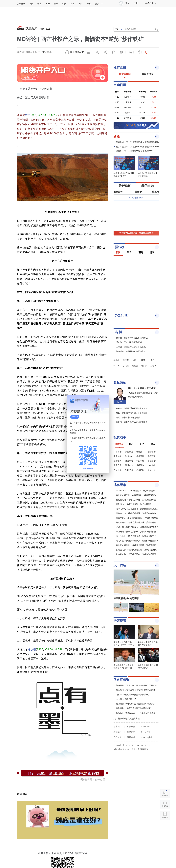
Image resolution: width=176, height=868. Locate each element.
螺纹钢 (32, 649)
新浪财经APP (77, 52)
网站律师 (131, 737)
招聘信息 (131, 732)
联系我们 (118, 732)
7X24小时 (122, 315)
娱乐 (56, 4)
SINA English (146, 737)
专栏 (89, 4)
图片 (81, 4)
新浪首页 (21, 4)
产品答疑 (118, 737)
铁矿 (28, 115)
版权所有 (144, 749)
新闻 (31, 4)
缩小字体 (97, 52)
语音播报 (165, 804)
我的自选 (148, 186)
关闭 (105, 400)
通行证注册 (146, 732)
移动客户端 (150, 3)
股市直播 (120, 67)
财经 (48, 4)
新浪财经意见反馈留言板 (129, 719)
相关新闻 (165, 815)
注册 (136, 3)
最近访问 (125, 186)
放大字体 (105, 52)
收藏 (113, 52)
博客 (72, 4)
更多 (99, 4)
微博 (121, 52)
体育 (39, 4)
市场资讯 (47, 52)
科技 (64, 4)
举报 (89, 52)
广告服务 (131, 727)
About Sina (146, 727)
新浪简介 (118, 727)
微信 (129, 52)
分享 (138, 52)
